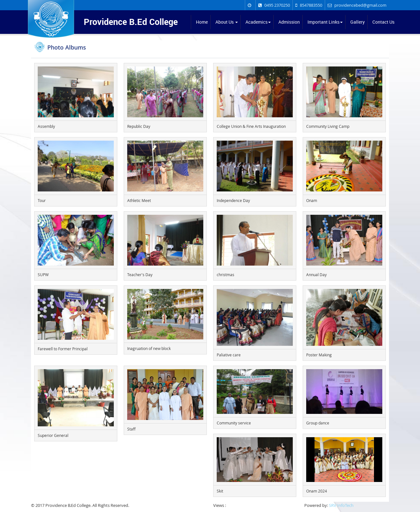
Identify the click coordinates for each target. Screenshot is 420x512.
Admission (289, 22)
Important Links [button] (325, 22)
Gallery (358, 22)
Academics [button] (258, 22)
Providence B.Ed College (131, 21)
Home (202, 22)
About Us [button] (227, 22)
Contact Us (383, 22)
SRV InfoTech (341, 505)
